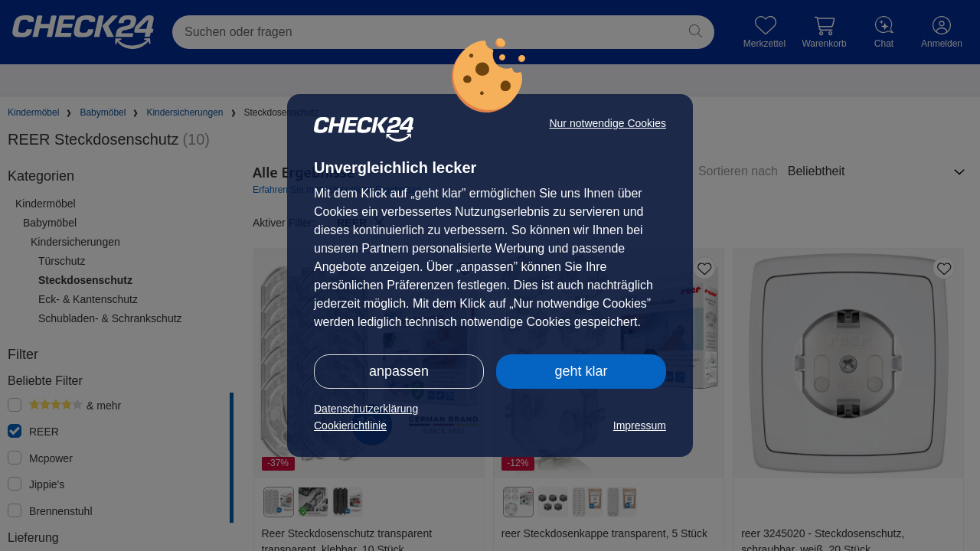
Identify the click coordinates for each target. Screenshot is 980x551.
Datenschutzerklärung (366, 409)
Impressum (640, 425)
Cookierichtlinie (350, 425)
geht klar (581, 371)
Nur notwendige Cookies (608, 123)
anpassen (399, 371)
